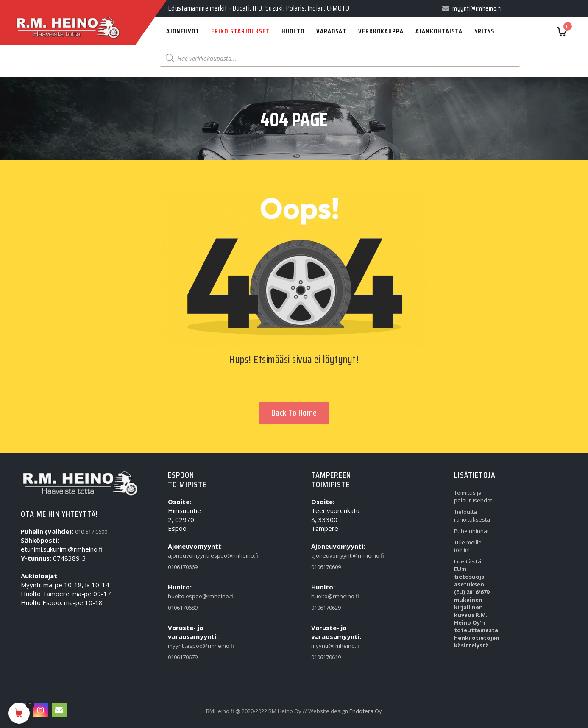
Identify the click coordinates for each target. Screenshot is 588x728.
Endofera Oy (366, 711)
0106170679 (183, 657)
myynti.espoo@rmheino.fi (185, 646)
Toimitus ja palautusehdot (472, 496)
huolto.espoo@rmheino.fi (185, 596)
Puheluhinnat (471, 531)
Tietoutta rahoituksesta (472, 516)
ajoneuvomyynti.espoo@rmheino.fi (185, 555)
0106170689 (183, 608)
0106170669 (183, 567)
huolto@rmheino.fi (329, 596)
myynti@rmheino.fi (329, 646)
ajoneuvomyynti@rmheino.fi (329, 555)
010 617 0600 (91, 532)
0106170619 (326, 657)
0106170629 (326, 608)
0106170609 (326, 567)
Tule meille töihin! (468, 546)
